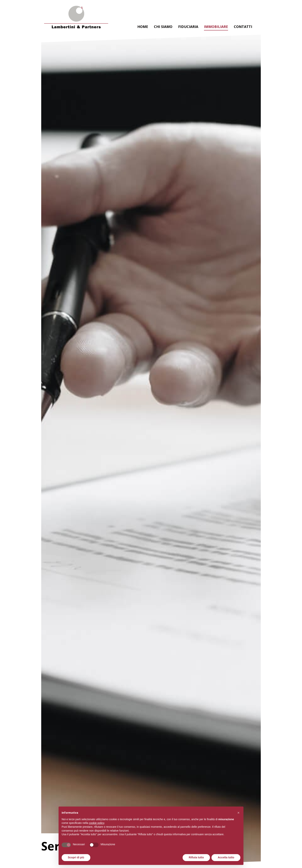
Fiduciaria (188, 27)
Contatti (243, 27)
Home (143, 27)
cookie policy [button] (97, 823)
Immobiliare (216, 27)
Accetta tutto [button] (226, 857)
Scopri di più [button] (76, 857)
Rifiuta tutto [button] (196, 857)
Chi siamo (163, 27)
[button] (238, 813)
